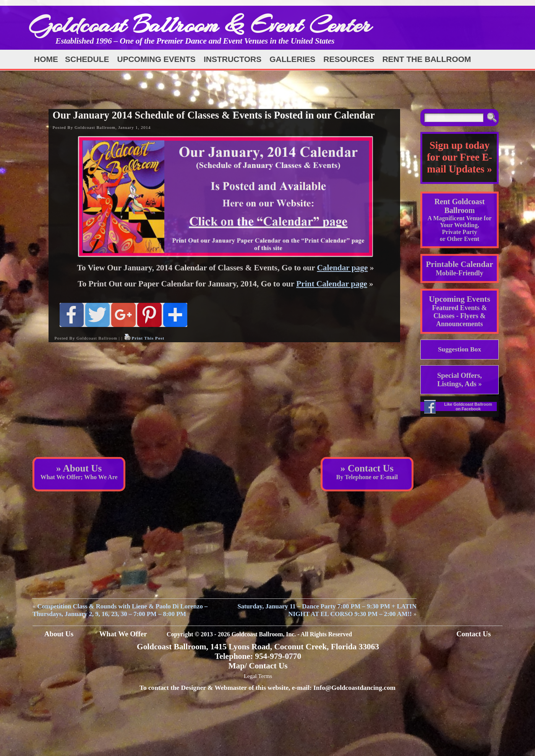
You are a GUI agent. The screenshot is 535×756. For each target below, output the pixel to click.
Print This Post (148, 338)
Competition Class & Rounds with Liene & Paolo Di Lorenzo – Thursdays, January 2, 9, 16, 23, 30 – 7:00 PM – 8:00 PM (120, 610)
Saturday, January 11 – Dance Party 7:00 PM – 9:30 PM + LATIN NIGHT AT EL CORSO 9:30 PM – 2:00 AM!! (327, 610)
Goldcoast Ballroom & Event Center (200, 25)
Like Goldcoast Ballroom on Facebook (468, 406)
